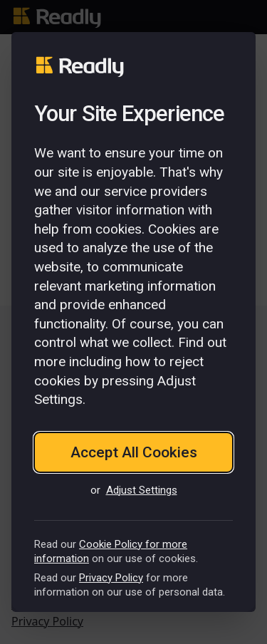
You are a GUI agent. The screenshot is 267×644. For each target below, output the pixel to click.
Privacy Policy (111, 578)
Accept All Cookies (134, 452)
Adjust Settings (142, 490)
